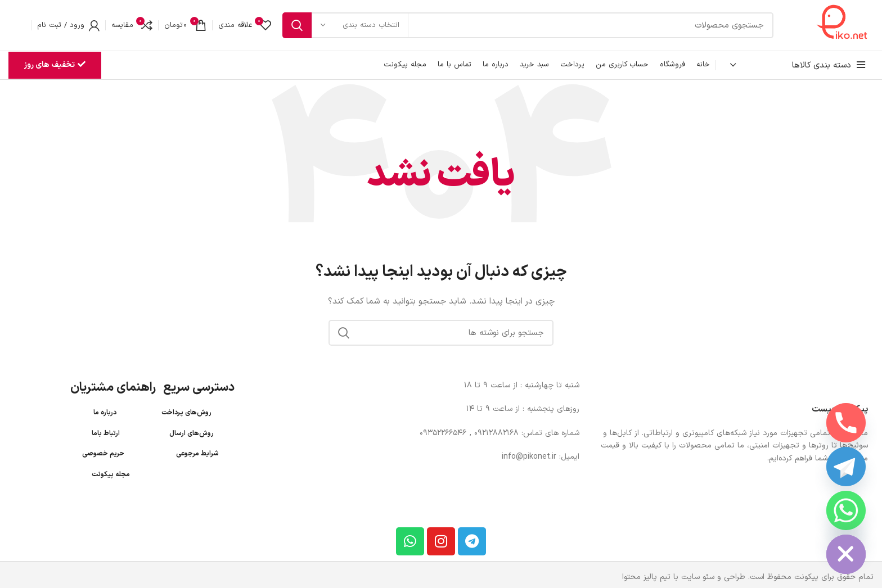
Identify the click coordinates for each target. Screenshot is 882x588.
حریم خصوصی (103, 454)
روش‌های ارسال (191, 433)
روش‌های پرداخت (186, 413)
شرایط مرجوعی (197, 454)
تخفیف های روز (55, 65)
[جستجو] (528, 25)
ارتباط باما (106, 433)
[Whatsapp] (846, 510)
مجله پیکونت (111, 474)
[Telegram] (846, 467)
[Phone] (846, 423)
